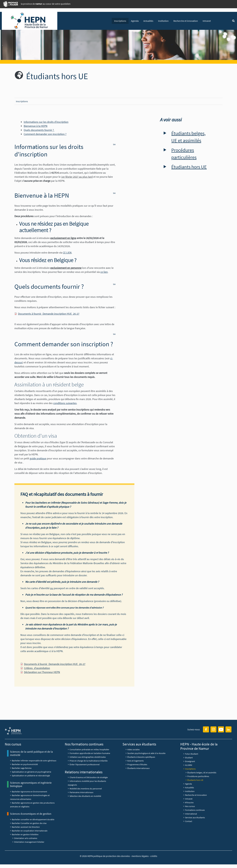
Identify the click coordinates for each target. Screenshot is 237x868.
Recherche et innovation (186, 21)
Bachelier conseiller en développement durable (33, 819)
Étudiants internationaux (138, 768)
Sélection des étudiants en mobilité (85, 796)
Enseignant (190, 761)
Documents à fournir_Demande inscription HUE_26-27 (49, 314)
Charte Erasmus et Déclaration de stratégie (89, 777)
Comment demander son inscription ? (45, 134)
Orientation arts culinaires (26, 838)
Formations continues (195, 810)
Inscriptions (120, 21)
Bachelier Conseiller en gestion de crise (29, 823)
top (114, 144)
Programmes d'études (137, 764)
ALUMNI (189, 765)
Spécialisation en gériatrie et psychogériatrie (31, 772)
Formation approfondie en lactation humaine (90, 753)
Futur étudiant (192, 754)
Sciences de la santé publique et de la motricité (31, 753)
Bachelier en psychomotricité (25, 764)
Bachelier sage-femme (22, 768)
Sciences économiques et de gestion (31, 814)
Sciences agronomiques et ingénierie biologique (31, 784)
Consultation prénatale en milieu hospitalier (89, 749)
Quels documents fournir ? (39, 130)
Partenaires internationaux (81, 792)
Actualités (148, 21)
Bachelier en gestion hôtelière (25, 834)
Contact (189, 821)
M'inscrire (189, 803)
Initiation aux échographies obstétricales (88, 757)
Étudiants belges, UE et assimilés (188, 137)
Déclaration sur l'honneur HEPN (42, 672)
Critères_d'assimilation (37, 668)
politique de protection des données (112, 856)
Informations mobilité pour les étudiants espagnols (87, 783)
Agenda (135, 21)
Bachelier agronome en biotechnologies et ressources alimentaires (30, 797)
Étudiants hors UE (189, 167)
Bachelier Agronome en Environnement (29, 792)
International (191, 814)
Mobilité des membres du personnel (86, 789)
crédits (154, 856)
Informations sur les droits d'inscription (46, 122)
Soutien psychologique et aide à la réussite (146, 753)
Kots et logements (136, 761)
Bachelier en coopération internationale (30, 831)
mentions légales (140, 856)
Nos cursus (190, 806)
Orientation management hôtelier (29, 842)
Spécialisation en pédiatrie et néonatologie (31, 776)
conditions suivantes (65, 403)
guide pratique (38, 458)
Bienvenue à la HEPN (36, 126)
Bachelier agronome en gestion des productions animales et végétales (32, 805)
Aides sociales (133, 749)
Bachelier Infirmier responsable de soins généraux (34, 761)
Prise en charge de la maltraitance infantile (89, 761)
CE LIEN (67, 253)
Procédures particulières (184, 154)
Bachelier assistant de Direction (26, 827)
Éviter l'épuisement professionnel (85, 764)
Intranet (207, 21)
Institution (163, 21)
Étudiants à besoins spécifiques (141, 757)
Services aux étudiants (195, 818)
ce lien (104, 272)
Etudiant (189, 758)
